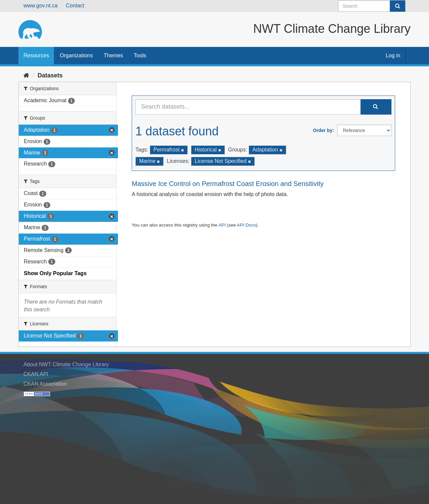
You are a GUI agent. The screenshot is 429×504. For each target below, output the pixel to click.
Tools (140, 55)
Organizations (76, 55)
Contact (75, 6)
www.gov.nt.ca (41, 6)
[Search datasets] (372, 6)
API (222, 225)
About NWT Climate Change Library (66, 364)
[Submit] (397, 6)
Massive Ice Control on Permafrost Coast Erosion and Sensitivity (228, 184)
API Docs (247, 225)
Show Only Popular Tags (55, 273)
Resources (36, 55)
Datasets (50, 75)
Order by (323, 130)
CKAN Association (45, 384)
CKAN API (36, 374)
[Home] (26, 75)
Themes (113, 55)
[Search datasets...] (248, 107)
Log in (393, 55)
